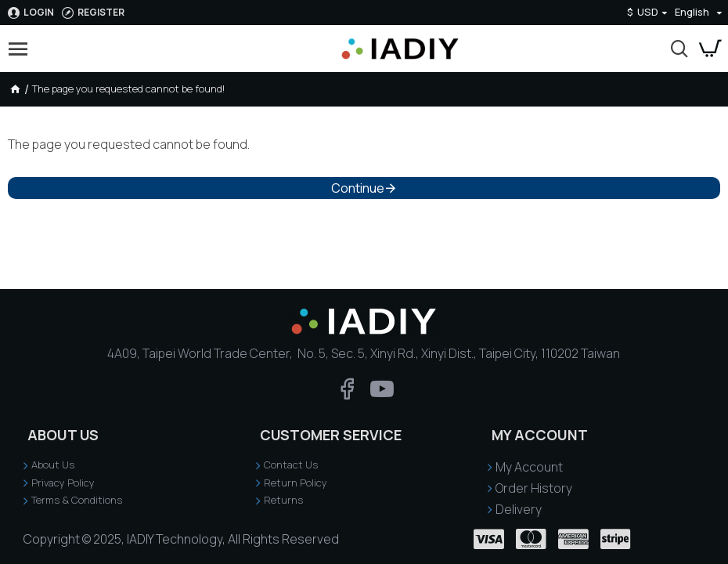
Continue (358, 188)
